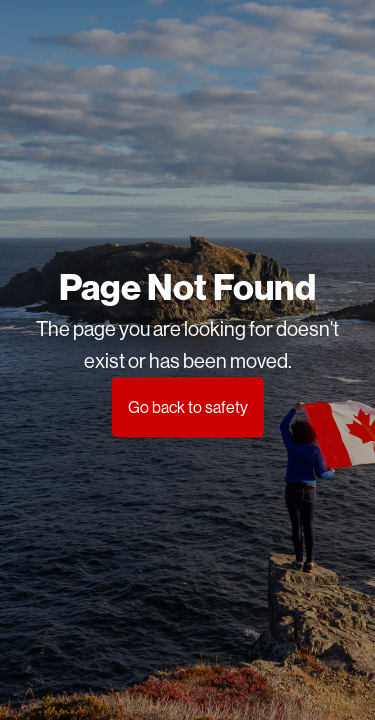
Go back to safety (188, 407)
